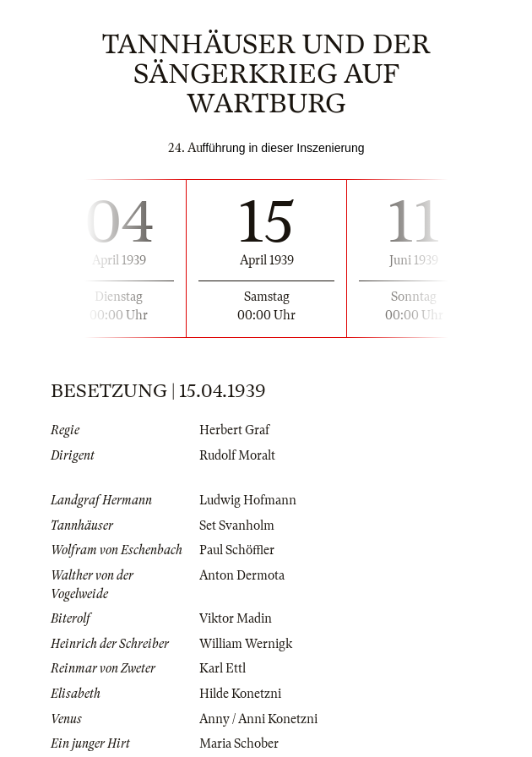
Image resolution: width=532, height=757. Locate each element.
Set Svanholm (237, 526)
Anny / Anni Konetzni (258, 719)
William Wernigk (246, 644)
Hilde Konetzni (240, 694)
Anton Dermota (242, 575)
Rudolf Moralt (237, 455)
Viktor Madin (236, 618)
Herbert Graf (234, 430)
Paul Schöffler (237, 550)
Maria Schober (239, 743)
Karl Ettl (223, 668)
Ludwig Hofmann (248, 500)
